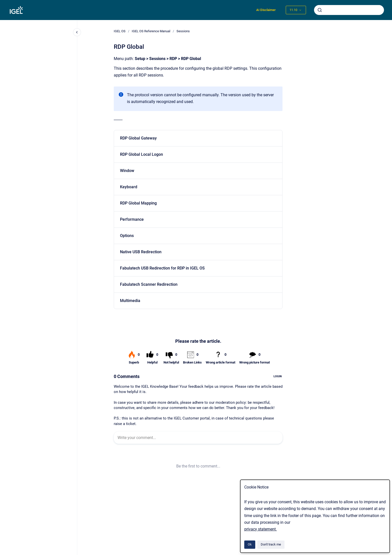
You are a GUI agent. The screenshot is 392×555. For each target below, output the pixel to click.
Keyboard (129, 187)
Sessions (183, 31)
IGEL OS (120, 31)
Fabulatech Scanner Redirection (149, 284)
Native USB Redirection (141, 252)
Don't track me (271, 544)
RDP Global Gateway (138, 138)
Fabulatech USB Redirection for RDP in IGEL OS (162, 268)
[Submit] (320, 10)
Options (127, 236)
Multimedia (130, 301)
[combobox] (349, 10)
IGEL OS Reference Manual (151, 31)
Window (127, 171)
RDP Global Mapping (138, 203)
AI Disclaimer (266, 10)
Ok (250, 544)
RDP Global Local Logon (141, 154)
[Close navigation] (77, 32)
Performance (132, 219)
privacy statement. (260, 529)
